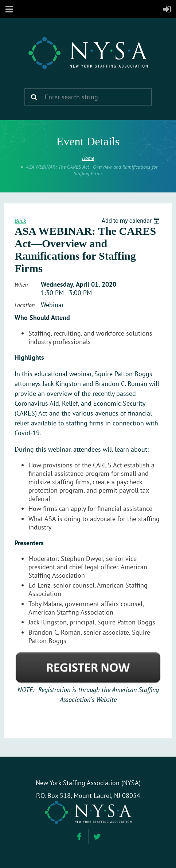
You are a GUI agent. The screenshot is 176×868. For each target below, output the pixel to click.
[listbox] (131, 221)
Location (25, 305)
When (21, 284)
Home (88, 158)
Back (20, 221)
